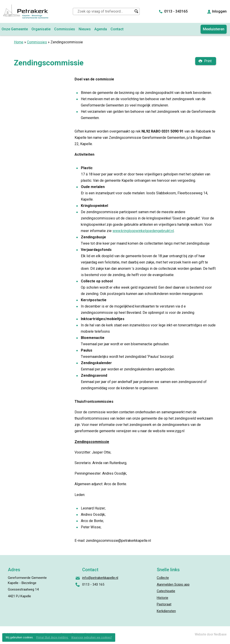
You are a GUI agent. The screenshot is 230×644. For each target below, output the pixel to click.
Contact (117, 29)
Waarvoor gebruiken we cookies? (92, 637)
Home (19, 42)
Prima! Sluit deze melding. (52, 637)
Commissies (65, 29)
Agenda (101, 29)
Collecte (163, 578)
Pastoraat (164, 604)
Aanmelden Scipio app (173, 584)
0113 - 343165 (176, 11)
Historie (163, 598)
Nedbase (220, 634)
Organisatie (41, 29)
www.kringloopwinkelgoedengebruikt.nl (143, 231)
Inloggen (219, 11)
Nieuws (85, 29)
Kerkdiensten (166, 611)
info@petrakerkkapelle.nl (100, 578)
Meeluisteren (214, 29)
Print (208, 61)
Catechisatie (166, 591)
